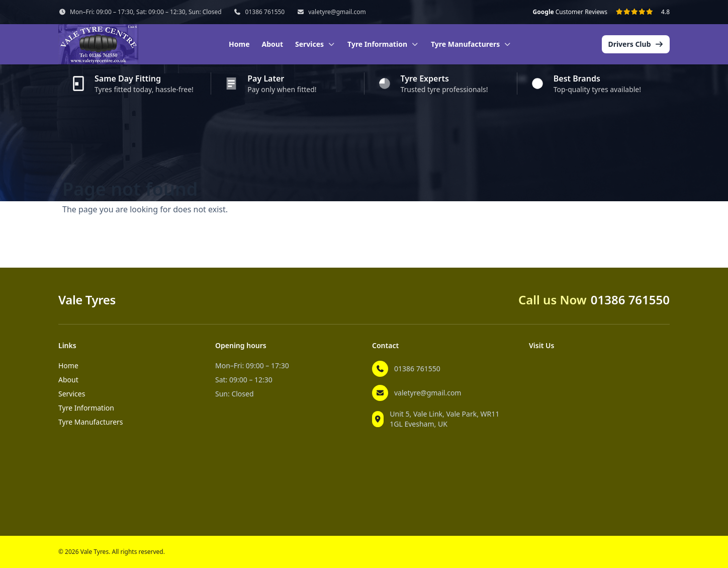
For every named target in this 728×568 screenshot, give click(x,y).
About (272, 44)
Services (72, 394)
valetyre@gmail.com (337, 12)
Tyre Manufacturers (91, 422)
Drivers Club (636, 44)
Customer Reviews (570, 12)
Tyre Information (86, 408)
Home (239, 44)
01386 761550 (265, 12)
